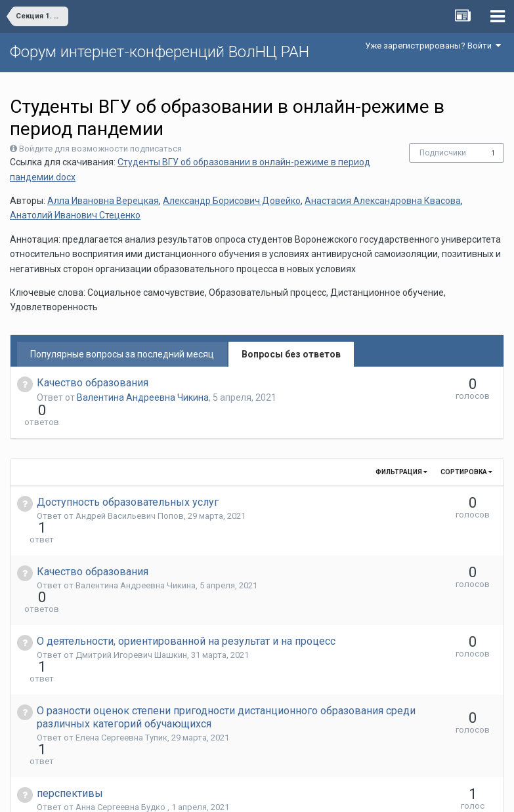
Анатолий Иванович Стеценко (75, 215)
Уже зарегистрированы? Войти (433, 46)
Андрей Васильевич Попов (130, 492)
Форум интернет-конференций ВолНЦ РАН (160, 52)
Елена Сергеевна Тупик (121, 643)
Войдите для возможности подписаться (100, 149)
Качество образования (93, 383)
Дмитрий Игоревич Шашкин (131, 584)
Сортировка (466, 448)
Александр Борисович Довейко (232, 201)
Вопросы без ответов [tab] (291, 354)
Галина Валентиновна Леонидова (144, 735)
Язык (216, 792)
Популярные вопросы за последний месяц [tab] (122, 354)
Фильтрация (401, 448)
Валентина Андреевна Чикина (143, 397)
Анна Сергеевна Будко (121, 689)
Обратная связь (277, 792)
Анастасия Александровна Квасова (383, 201)
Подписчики (443, 153)
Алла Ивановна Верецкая (103, 201)
